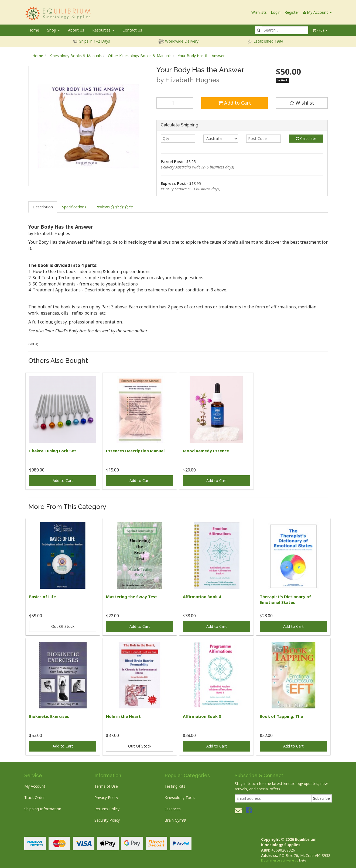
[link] (249, 810)
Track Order (35, 798)
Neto (303, 860)
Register (292, 12)
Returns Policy (107, 809)
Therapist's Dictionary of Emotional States (285, 599)
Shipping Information (43, 809)
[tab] (43, 207)
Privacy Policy (106, 798)
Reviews (114, 207)
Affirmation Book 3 (202, 716)
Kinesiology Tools (180, 798)
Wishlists (259, 12)
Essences (173, 809)
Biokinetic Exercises (49, 716)
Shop (54, 30)
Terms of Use (106, 786)
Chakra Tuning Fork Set (53, 451)
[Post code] (263, 139)
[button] (302, 103)
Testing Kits (175, 786)
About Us (76, 30)
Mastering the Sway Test (132, 597)
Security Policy (107, 820)
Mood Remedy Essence (206, 451)
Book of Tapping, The (281, 716)
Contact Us (132, 30)
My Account (35, 786)
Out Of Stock (63, 626)
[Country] (221, 139)
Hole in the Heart (123, 716)
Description (43, 207)
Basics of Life (42, 597)
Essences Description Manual (135, 451)
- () (320, 30)
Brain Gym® (175, 820)
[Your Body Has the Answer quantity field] (175, 103)
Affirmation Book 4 (202, 597)
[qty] (178, 139)
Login (276, 12)
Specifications (74, 207)
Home (34, 30)
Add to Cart (235, 103)
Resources (103, 30)
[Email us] (238, 810)
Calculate (306, 138)
